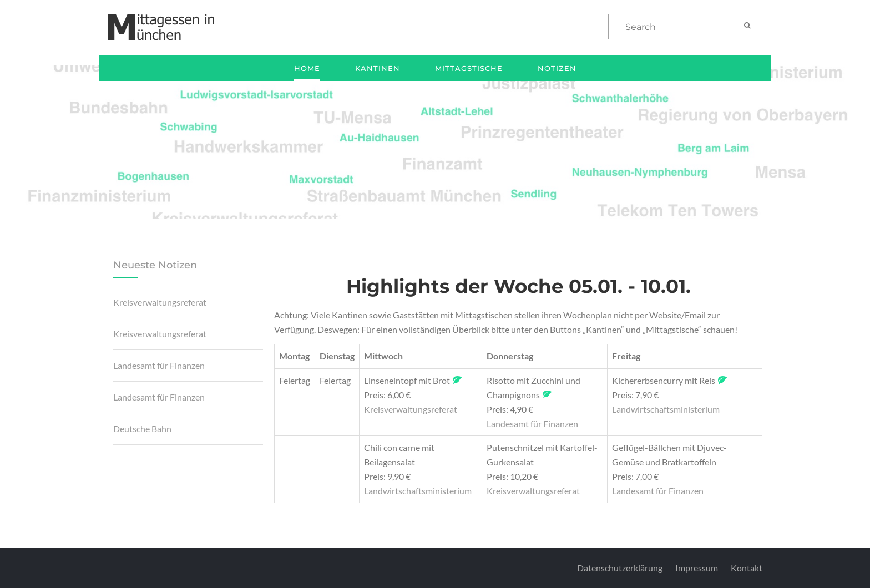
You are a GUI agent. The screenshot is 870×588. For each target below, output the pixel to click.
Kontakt (747, 568)
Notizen (557, 68)
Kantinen (378, 68)
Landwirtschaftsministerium (666, 409)
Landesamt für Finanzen (159, 365)
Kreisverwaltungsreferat (160, 302)
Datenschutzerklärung (620, 568)
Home (307, 68)
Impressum (697, 568)
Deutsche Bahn (142, 429)
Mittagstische (469, 68)
